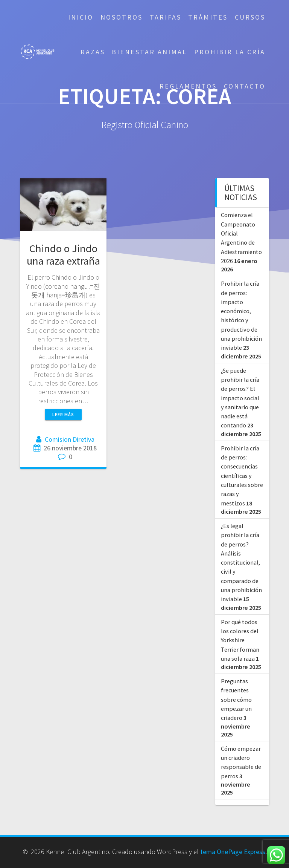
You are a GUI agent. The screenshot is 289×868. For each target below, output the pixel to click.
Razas (93, 52)
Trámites (208, 17)
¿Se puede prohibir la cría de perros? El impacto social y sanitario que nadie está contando (240, 398)
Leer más (63, 414)
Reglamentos (188, 86)
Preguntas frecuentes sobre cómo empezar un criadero (236, 699)
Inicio (81, 17)
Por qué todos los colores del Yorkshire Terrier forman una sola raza (240, 640)
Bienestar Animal (149, 52)
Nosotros (122, 17)
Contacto (245, 86)
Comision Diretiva (70, 439)
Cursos (250, 17)
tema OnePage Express (233, 852)
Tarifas (166, 17)
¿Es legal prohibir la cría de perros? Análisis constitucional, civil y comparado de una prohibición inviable (241, 562)
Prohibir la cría (230, 52)
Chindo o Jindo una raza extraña (63, 255)
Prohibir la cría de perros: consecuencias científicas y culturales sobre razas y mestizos (242, 476)
